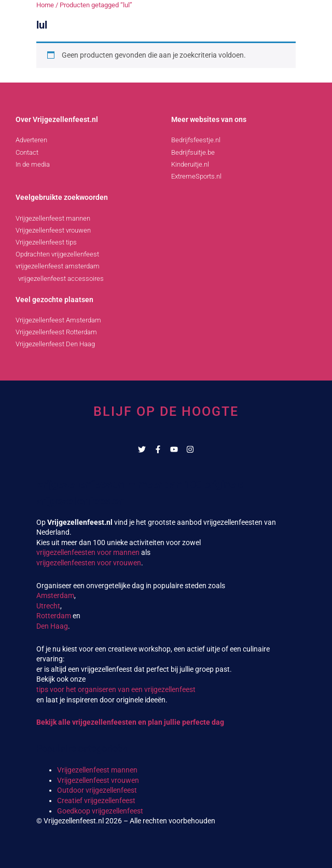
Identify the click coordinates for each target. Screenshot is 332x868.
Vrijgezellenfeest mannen (97, 770)
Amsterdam (55, 595)
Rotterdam (54, 616)
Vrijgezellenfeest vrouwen (98, 780)
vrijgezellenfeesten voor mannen (88, 552)
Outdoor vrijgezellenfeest (97, 790)
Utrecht (48, 606)
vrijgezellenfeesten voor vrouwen (89, 563)
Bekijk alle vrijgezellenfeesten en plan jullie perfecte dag (130, 722)
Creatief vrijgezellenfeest (96, 801)
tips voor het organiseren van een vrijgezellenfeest (116, 689)
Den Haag (52, 626)
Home (45, 5)
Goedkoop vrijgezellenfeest (100, 811)
